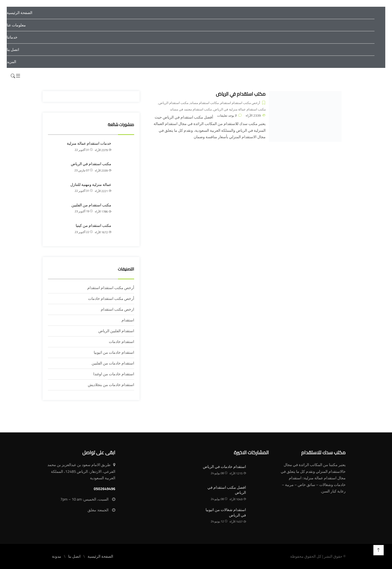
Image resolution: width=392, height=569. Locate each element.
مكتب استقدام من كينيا (93, 225)
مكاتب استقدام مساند (204, 103)
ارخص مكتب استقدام (117, 309)
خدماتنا (12, 37)
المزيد (11, 62)
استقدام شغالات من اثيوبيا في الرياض (226, 512)
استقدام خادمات (122, 342)
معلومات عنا (16, 25)
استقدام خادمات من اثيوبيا (114, 352)
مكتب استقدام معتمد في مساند (191, 109)
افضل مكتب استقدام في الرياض (227, 490)
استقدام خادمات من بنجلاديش (111, 385)
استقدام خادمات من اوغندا (114, 374)
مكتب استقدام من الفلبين (91, 205)
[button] (18, 76)
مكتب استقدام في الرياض (241, 94)
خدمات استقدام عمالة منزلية (89, 143)
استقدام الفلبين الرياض (116, 331)
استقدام (128, 320)
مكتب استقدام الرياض (174, 103)
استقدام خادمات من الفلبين (113, 363)
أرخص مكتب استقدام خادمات (111, 299)
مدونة (57, 556)
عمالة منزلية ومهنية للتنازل (91, 185)
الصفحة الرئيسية (20, 13)
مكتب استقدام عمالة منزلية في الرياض (240, 109)
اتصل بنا (13, 50)
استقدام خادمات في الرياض (224, 467)
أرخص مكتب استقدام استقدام (240, 103)
